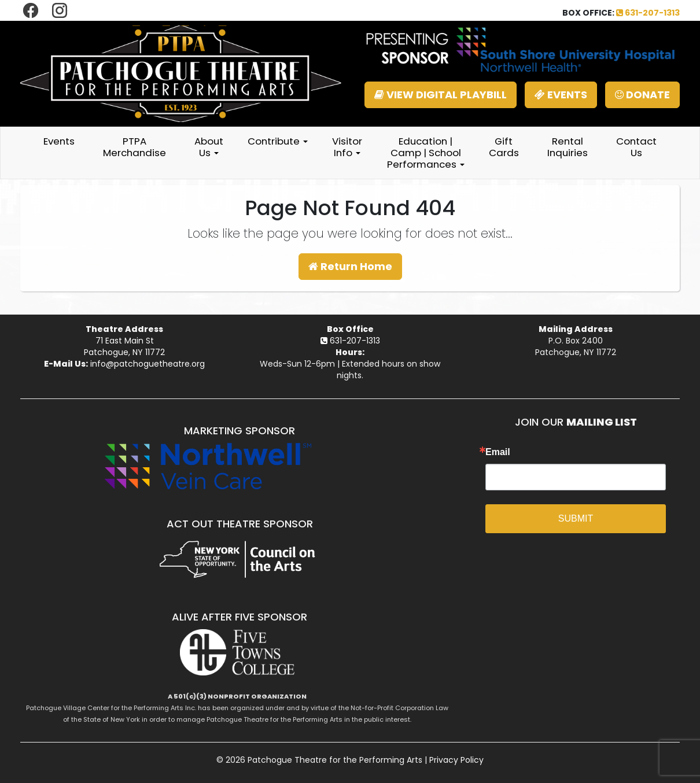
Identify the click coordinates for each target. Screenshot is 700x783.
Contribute (278, 141)
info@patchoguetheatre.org (148, 364)
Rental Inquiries (568, 147)
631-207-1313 (648, 13)
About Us (209, 147)
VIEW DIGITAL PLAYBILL (441, 95)
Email (498, 452)
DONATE (642, 95)
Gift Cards (504, 147)
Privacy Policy (456, 760)
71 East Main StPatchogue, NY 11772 (124, 346)
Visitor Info (347, 147)
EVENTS (561, 95)
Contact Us (636, 147)
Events (59, 141)
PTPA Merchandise (135, 147)
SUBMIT (576, 518)
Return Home (350, 266)
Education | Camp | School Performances (426, 153)
